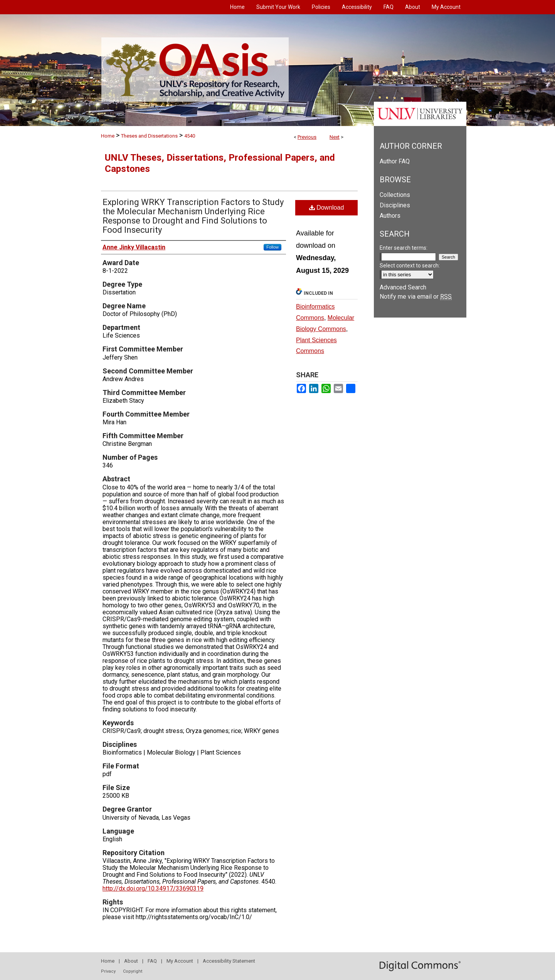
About (131, 961)
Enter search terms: (404, 248)
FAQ (152, 961)
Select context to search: (410, 266)
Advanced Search (403, 287)
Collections (395, 195)
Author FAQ (395, 161)
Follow (272, 247)
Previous (307, 137)
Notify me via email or (416, 297)
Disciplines (395, 205)
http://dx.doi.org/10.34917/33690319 (153, 888)
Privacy (108, 971)
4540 (190, 136)
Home (108, 136)
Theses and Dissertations (149, 136)
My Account (180, 961)
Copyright (133, 971)
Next (335, 137)
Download (327, 208)
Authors (390, 216)
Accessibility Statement (229, 961)
